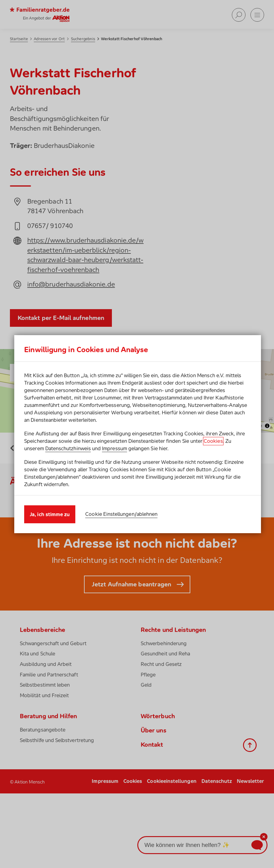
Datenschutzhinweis (68, 448)
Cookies (213, 441)
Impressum (115, 448)
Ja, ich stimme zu (50, 514)
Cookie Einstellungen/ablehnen (121, 514)
